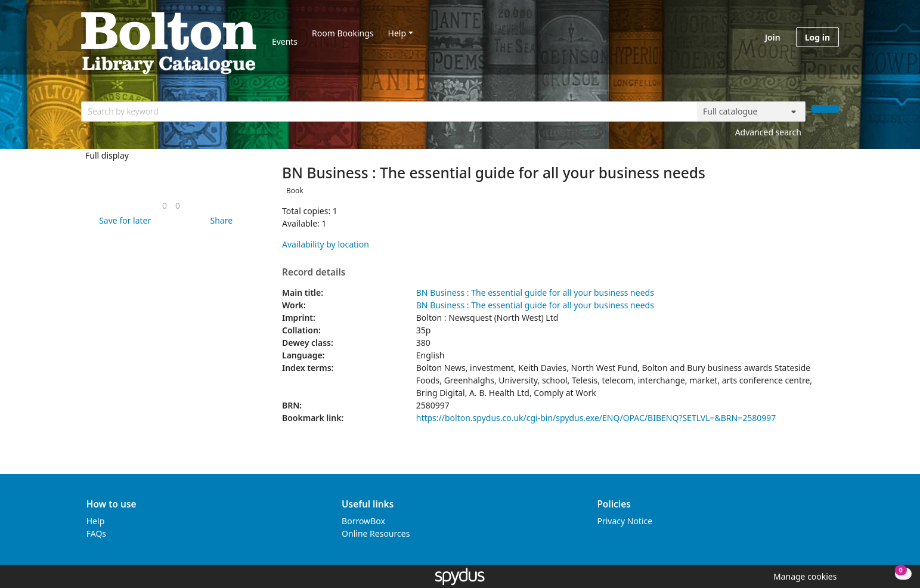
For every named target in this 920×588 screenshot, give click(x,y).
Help (397, 33)
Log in (817, 37)
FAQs (96, 533)
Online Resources (376, 533)
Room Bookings (343, 33)
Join (773, 37)
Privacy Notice (625, 521)
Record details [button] (314, 273)
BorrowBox (363, 521)
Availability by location (326, 244)
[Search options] (751, 112)
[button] (123, 220)
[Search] (825, 109)
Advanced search (768, 132)
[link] (165, 205)
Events (285, 41)
